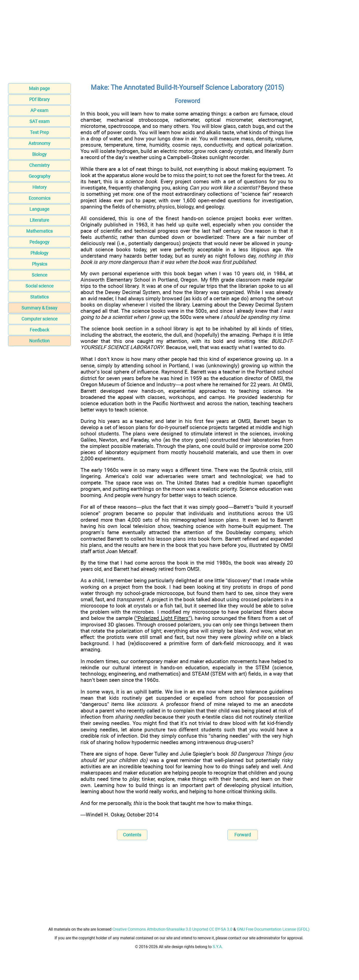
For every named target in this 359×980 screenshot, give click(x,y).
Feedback (39, 330)
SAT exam (40, 121)
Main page (39, 88)
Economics (40, 198)
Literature (39, 220)
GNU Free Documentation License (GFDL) (273, 929)
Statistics (39, 297)
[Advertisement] (179, 43)
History (40, 187)
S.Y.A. (218, 947)
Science (40, 275)
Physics (40, 264)
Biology (39, 154)
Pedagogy (39, 242)
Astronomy (39, 143)
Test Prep (39, 132)
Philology (39, 253)
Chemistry (39, 165)
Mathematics (39, 231)
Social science (40, 286)
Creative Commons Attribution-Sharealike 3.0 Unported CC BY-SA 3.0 (172, 929)
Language (39, 209)
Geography (40, 176)
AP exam (39, 110)
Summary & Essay (39, 308)
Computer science (40, 319)
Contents (132, 835)
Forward (243, 835)
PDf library (39, 99)
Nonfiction (39, 341)
